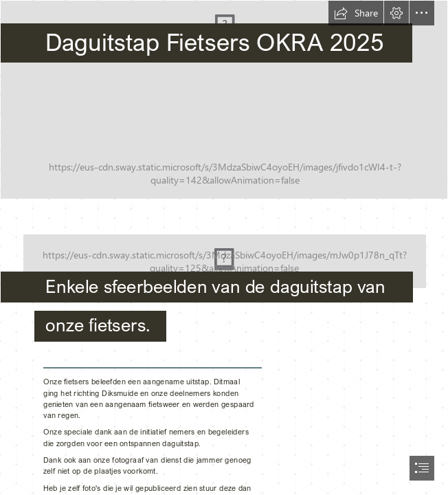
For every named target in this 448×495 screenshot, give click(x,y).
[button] (356, 13)
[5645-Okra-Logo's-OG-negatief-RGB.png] (224, 274)
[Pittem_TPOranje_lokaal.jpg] (224, 100)
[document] (224, 247)
